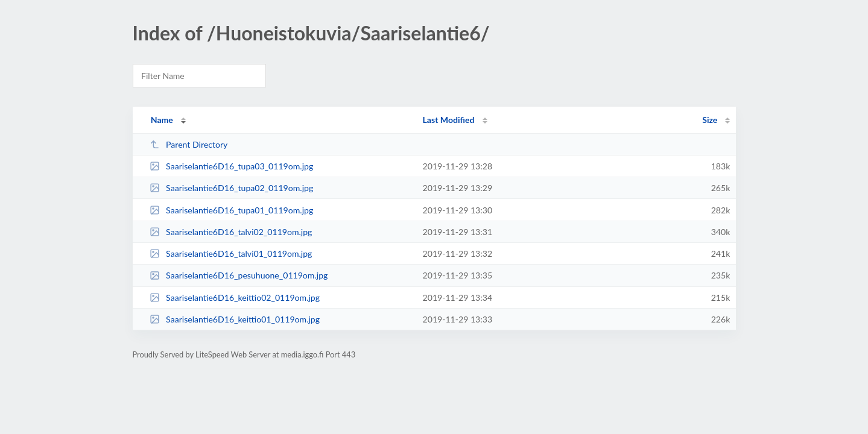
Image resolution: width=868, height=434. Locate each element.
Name (162, 120)
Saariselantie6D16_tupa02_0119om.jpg (232, 188)
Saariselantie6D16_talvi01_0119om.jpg (231, 253)
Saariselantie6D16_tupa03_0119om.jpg (232, 166)
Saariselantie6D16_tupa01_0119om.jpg (232, 210)
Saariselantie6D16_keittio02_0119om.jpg (235, 297)
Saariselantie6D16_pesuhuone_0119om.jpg (239, 275)
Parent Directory (189, 144)
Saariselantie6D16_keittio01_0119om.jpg (235, 319)
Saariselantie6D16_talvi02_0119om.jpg (231, 232)
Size (710, 120)
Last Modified (449, 120)
